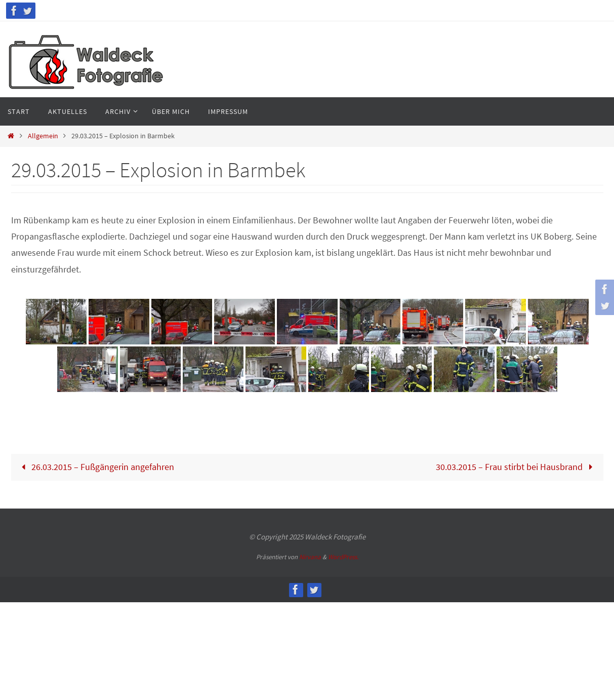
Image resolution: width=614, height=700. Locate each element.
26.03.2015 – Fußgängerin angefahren (95, 467)
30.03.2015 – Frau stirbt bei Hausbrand (517, 467)
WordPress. (343, 557)
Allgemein (43, 136)
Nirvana (310, 557)
